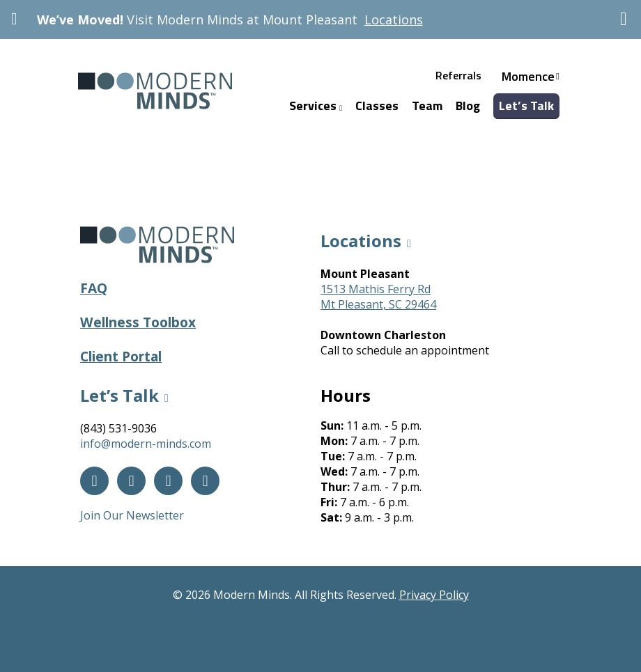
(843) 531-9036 (118, 428)
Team (427, 106)
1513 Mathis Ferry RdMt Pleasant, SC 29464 (378, 297)
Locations (394, 19)
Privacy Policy (434, 595)
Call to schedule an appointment (405, 350)
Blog (468, 106)
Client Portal (121, 356)
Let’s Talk (526, 106)
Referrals (458, 75)
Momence (528, 76)
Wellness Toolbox (138, 322)
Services (316, 106)
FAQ (94, 288)
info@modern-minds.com (146, 444)
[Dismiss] (624, 19)
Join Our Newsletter (132, 515)
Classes (377, 106)
